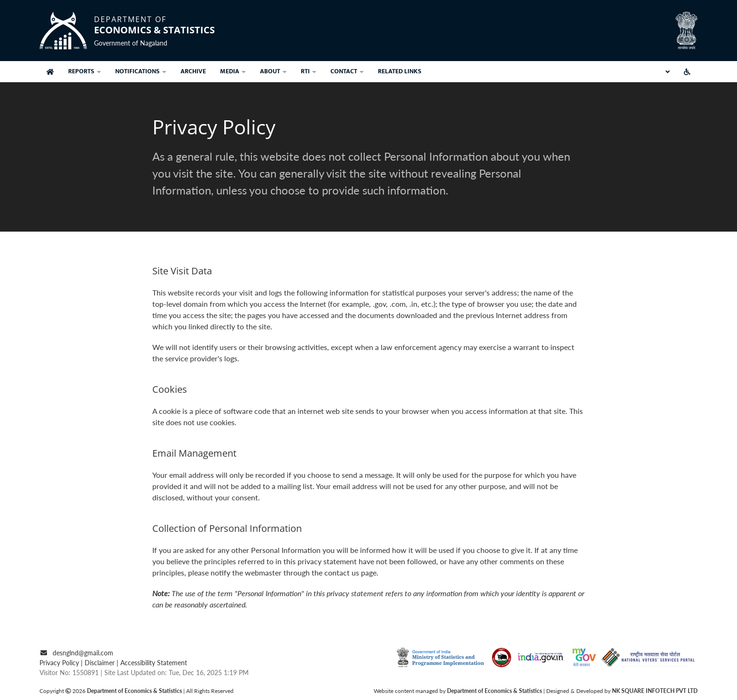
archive (193, 71)
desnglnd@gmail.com (83, 653)
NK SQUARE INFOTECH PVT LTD (655, 691)
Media (233, 71)
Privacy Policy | (62, 663)
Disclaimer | (102, 663)
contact (347, 71)
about (273, 71)
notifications (141, 71)
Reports (85, 71)
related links (400, 71)
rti (309, 71)
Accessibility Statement (154, 663)
